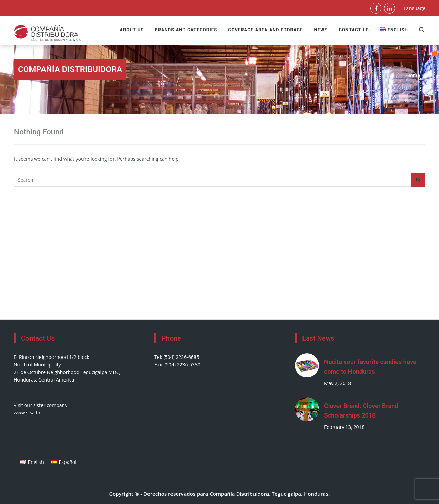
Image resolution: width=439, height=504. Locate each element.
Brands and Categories (186, 30)
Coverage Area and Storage (265, 30)
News (321, 30)
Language (414, 8)
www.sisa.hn (28, 413)
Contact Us (354, 30)
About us (132, 30)
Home (413, 75)
